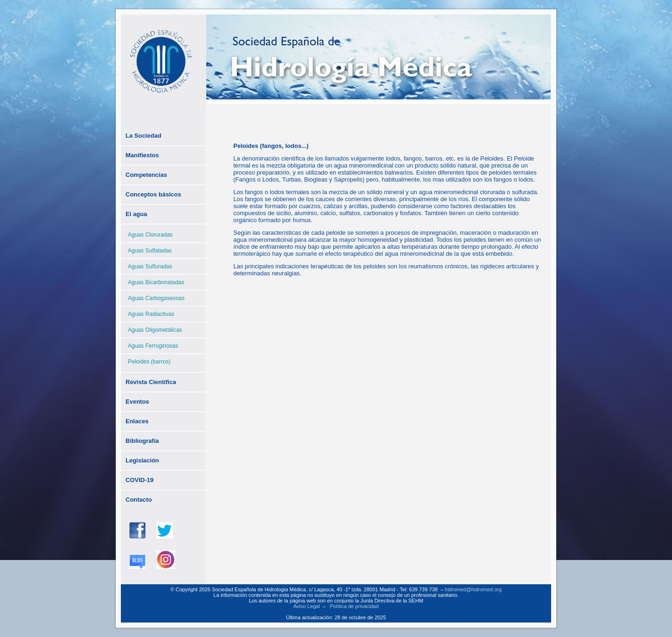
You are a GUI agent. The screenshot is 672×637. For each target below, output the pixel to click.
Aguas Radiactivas (151, 314)
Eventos (137, 402)
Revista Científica (151, 382)
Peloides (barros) (149, 362)
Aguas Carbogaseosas (156, 298)
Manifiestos (142, 155)
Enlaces (137, 421)
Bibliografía (142, 441)
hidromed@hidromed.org (473, 589)
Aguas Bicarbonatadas (156, 282)
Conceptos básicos (153, 194)
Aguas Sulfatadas (150, 251)
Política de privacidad (354, 606)
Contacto (139, 500)
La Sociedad (143, 136)
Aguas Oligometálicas (155, 330)
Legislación (142, 460)
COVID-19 (140, 480)
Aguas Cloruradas (150, 235)
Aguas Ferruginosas (153, 346)
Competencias (146, 175)
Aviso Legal (307, 606)
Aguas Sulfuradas (150, 266)
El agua (136, 214)
